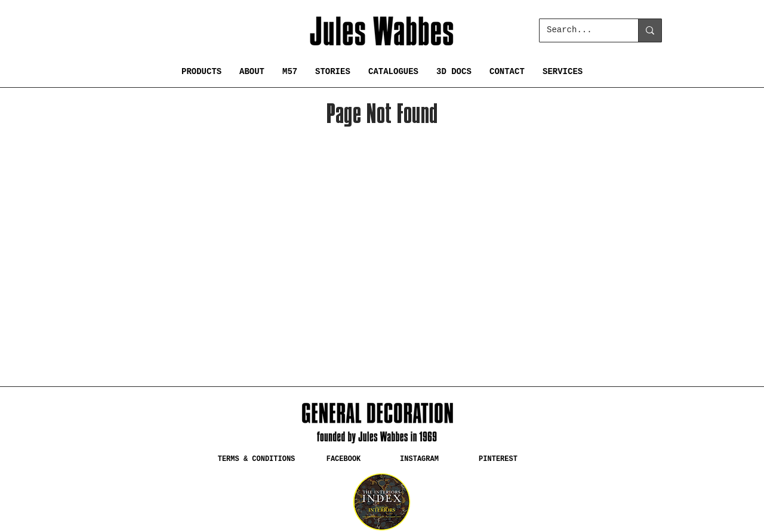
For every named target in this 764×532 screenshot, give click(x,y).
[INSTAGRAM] (419, 459)
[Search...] (580, 30)
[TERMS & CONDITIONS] (256, 459)
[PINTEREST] (498, 459)
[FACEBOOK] (344, 459)
